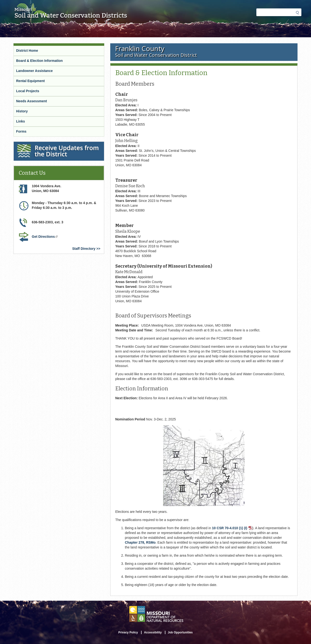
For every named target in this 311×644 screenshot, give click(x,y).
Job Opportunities (180, 632)
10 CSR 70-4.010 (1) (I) (232, 528)
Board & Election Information (39, 61)
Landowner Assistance (34, 71)
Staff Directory (84, 249)
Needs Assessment (32, 101)
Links (21, 121)
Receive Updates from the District (40, 144)
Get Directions (45, 237)
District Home (27, 51)
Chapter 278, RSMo (140, 542)
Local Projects (28, 91)
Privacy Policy (128, 632)
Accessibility (153, 632)
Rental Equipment (30, 81)
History (22, 111)
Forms (21, 131)
